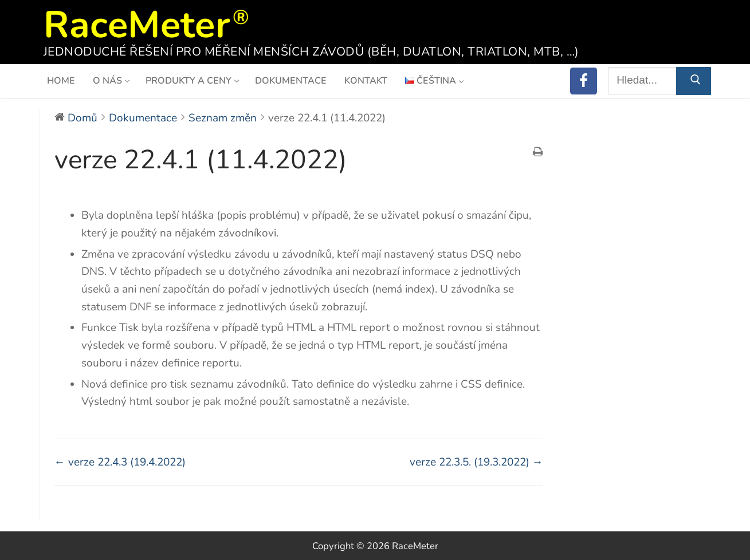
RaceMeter (137, 21)
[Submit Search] (693, 81)
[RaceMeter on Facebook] (584, 81)
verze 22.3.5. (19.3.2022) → (476, 462)
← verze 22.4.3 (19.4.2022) (120, 462)
